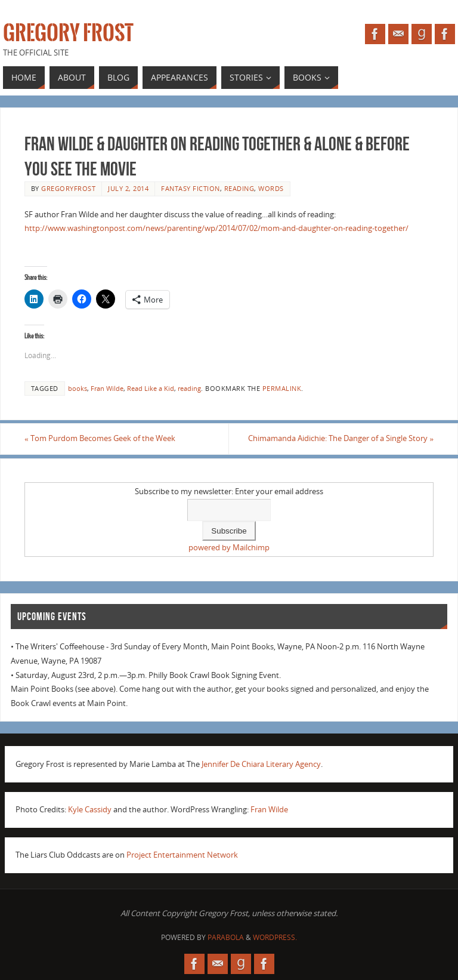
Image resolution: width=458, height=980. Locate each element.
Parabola (226, 937)
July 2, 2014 (128, 188)
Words (271, 188)
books (78, 388)
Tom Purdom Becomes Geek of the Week (100, 438)
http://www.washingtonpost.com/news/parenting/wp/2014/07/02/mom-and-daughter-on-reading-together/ (216, 228)
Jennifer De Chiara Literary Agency (261, 764)
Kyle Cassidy (90, 809)
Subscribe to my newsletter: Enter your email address (229, 491)
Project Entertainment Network (182, 855)
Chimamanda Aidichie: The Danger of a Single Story (341, 438)
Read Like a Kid (151, 388)
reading (239, 188)
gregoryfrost (68, 188)
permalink (282, 388)
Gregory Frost (68, 33)
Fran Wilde (107, 388)
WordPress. (275, 937)
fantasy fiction (191, 188)
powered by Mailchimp (229, 547)
